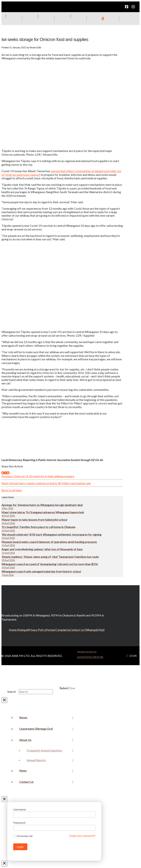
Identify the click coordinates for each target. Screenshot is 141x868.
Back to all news (12, 490)
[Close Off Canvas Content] (4, 799)
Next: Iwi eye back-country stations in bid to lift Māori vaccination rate (46, 483)
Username (20, 809)
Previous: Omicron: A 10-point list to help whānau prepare (38, 476)
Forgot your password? (82, 836)
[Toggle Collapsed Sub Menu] (46, 740)
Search (12, 692)
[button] (103, 19)
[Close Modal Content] (4, 700)
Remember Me (23, 836)
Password (19, 823)
